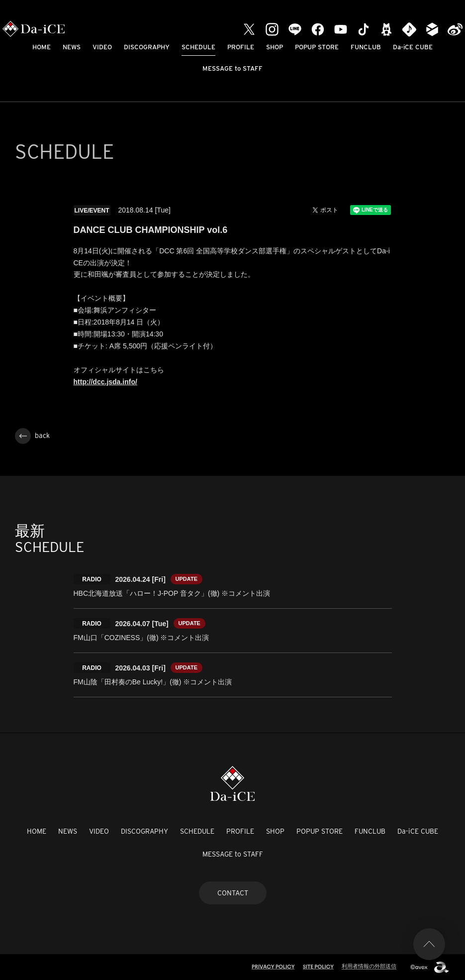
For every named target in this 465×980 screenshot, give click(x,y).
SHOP (275, 47)
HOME (42, 47)
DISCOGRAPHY (147, 47)
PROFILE (241, 47)
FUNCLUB (366, 47)
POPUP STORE (317, 47)
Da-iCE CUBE (413, 47)
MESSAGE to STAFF (232, 68)
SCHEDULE (198, 47)
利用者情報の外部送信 (369, 966)
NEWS (72, 47)
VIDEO (102, 47)
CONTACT (233, 893)
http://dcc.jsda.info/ (105, 382)
